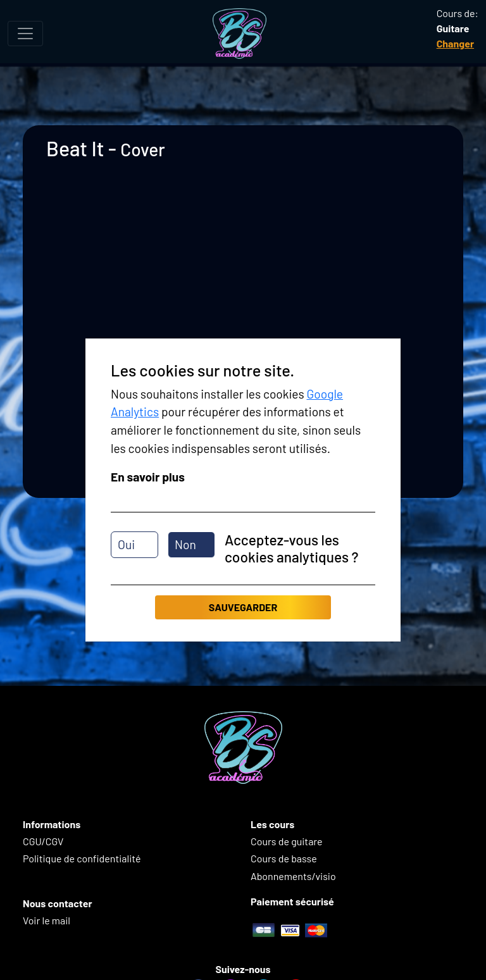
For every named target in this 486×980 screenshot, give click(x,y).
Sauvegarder (243, 607)
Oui (126, 544)
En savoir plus (148, 477)
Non (185, 544)
